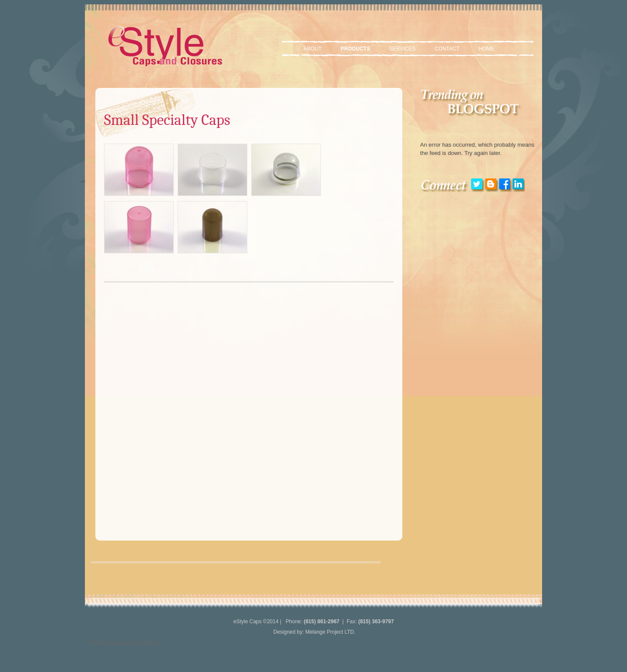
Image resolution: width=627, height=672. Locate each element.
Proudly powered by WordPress (125, 642)
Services (402, 49)
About (312, 49)
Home (486, 49)
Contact (447, 49)
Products (356, 49)
